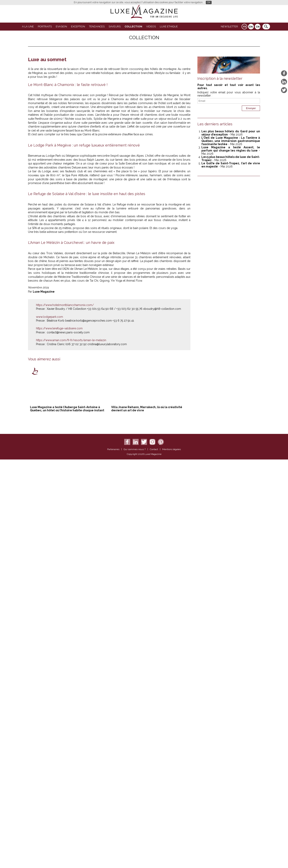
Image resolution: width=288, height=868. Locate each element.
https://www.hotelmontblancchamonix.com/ (65, 714)
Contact (154, 858)
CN (258, 27)
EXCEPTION (78, 26)
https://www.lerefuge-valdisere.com (59, 737)
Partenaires (113, 858)
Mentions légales (171, 858)
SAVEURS (115, 26)
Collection (133, 26)
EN (251, 27)
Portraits (45, 26)
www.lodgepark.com (49, 726)
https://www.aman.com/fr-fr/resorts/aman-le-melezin (71, 749)
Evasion (61, 26)
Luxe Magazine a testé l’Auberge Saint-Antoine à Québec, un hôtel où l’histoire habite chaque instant (67, 818)
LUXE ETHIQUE (169, 26)
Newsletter (229, 26)
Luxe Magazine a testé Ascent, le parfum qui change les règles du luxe (231, 149)
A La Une (28, 26)
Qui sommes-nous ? (135, 858)
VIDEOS (151, 26)
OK (209, 2)
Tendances (97, 26)
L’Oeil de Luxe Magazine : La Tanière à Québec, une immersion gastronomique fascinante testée (231, 141)
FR (244, 27)
